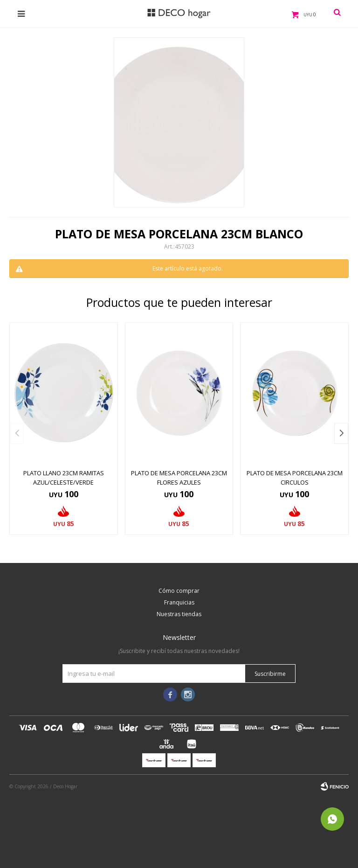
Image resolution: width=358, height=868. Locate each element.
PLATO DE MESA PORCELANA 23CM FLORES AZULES (179, 478)
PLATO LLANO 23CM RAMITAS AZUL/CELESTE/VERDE (64, 478)
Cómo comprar (179, 591)
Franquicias (179, 602)
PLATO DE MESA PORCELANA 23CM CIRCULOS (295, 478)
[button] (341, 434)
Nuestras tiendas (179, 614)
